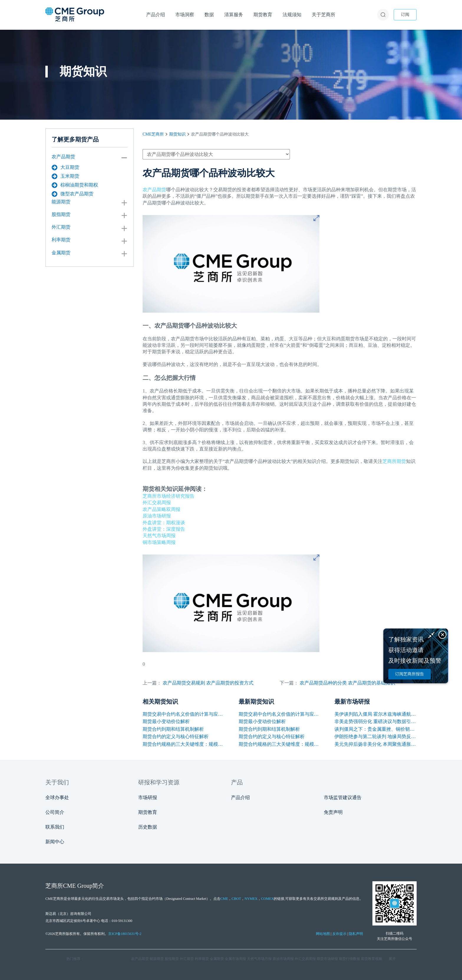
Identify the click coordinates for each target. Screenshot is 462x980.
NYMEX (251, 899)
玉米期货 (65, 176)
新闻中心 (55, 842)
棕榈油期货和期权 (75, 185)
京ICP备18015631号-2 (125, 934)
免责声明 (333, 812)
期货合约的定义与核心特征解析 (176, 736)
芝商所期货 (394, 461)
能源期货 (61, 202)
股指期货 (61, 214)
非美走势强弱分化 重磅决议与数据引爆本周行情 (376, 721)
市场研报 (148, 797)
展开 (392, 959)
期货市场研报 (327, 959)
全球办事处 (57, 797)
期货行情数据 (349, 959)
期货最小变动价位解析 (166, 721)
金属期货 (61, 253)
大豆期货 (65, 167)
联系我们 (55, 827)
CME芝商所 (153, 134)
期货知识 (177, 134)
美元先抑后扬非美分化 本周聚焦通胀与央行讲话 (376, 744)
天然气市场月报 (259, 959)
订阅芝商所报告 (410, 674)
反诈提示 (339, 934)
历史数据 (148, 827)
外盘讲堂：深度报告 (164, 529)
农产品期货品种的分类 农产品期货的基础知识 (347, 683)
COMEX (267, 899)
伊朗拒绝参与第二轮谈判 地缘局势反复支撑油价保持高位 (376, 736)
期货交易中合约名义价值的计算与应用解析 (184, 714)
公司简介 (55, 812)
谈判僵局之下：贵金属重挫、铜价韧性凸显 (376, 729)
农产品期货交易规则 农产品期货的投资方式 (208, 683)
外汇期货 (61, 227)
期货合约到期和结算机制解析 (173, 729)
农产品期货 (63, 157)
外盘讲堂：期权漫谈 (164, 523)
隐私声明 (356, 934)
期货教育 (148, 812)
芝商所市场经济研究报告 (169, 496)
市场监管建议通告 (343, 797)
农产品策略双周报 (161, 509)
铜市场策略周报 (159, 542)
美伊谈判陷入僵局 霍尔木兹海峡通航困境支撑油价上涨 (376, 714)
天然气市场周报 (159, 536)
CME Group (78, 886)
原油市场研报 (157, 516)
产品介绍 (240, 797)
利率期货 (61, 240)
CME (224, 899)
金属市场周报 (235, 959)
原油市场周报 (283, 959)
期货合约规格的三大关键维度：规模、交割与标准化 (184, 744)
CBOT (236, 899)
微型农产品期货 (72, 194)
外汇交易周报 (157, 503)
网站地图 (323, 934)
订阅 (405, 15)
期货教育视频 (372, 959)
